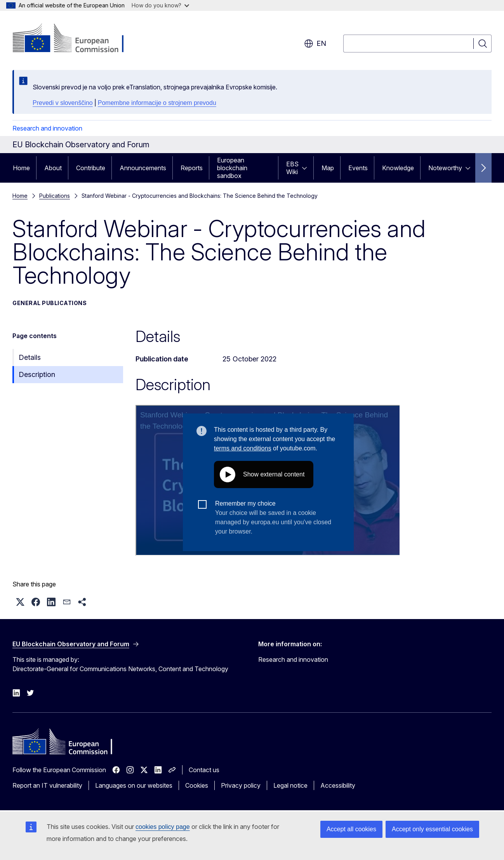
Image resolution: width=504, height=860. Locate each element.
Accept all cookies (351, 829)
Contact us (204, 770)
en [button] (315, 44)
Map (328, 168)
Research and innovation (47, 128)
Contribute (91, 168)
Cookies (197, 785)
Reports (192, 168)
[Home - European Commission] (75, 39)
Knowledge (398, 168)
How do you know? (160, 5)
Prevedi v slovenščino (63, 103)
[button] (20, 602)
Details (30, 357)
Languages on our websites (134, 785)
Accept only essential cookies (432, 829)
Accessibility (338, 785)
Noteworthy (445, 168)
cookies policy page (163, 827)
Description (37, 374)
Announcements (143, 168)
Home (21, 168)
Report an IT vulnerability (47, 785)
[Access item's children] (307, 168)
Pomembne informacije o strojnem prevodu (157, 103)
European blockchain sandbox (232, 168)
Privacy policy (241, 785)
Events (358, 168)
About (53, 168)
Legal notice (290, 785)
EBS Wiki (292, 168)
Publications (55, 196)
